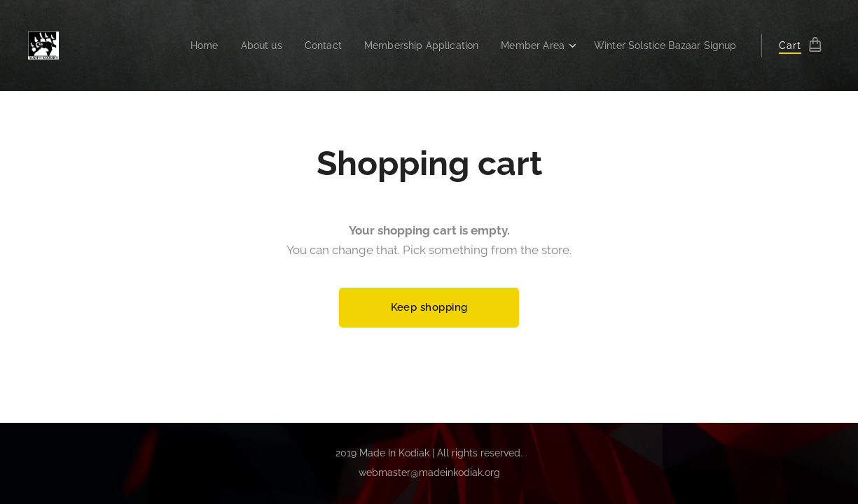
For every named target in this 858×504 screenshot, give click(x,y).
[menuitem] (178, 45)
